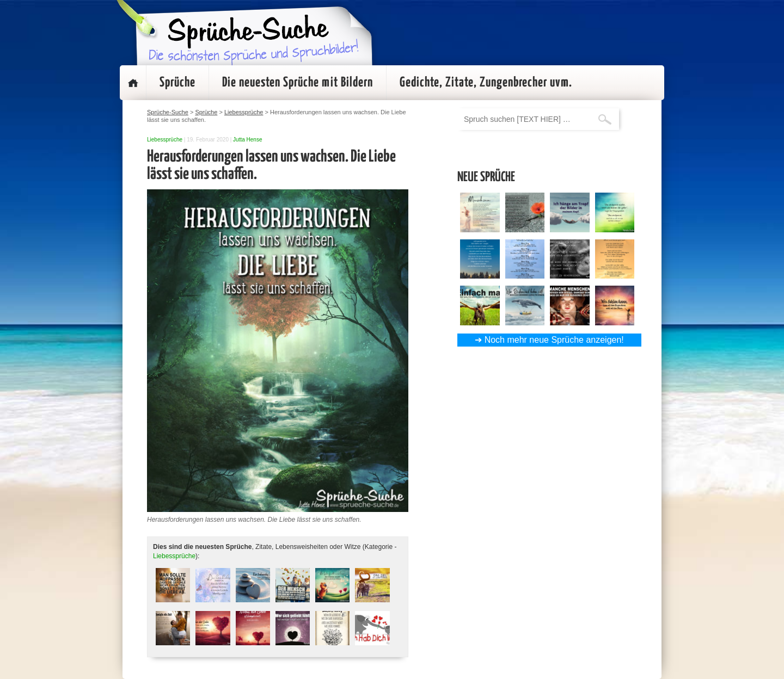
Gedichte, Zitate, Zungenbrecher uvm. (486, 83)
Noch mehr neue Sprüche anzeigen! (554, 340)
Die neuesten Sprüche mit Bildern (298, 83)
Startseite (133, 83)
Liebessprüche (165, 140)
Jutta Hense (247, 140)
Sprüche (177, 83)
